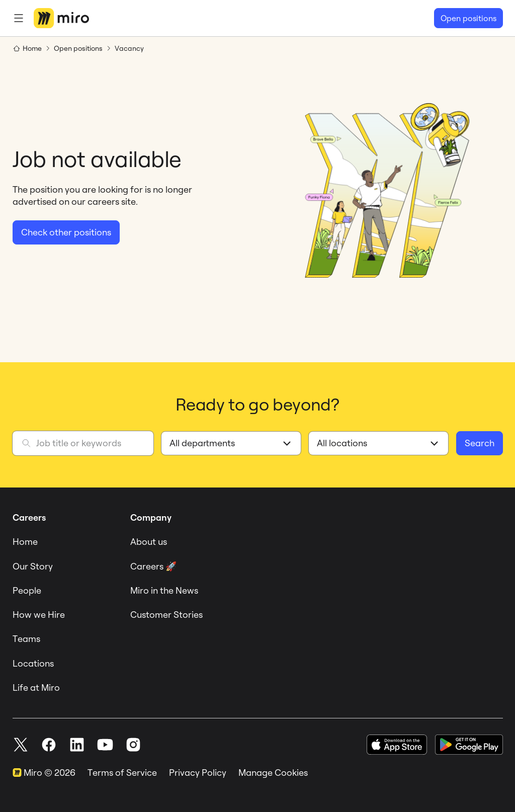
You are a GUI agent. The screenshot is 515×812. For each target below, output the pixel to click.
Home (25, 542)
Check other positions (66, 232)
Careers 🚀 (153, 566)
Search (480, 443)
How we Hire (39, 615)
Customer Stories (166, 615)
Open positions (468, 18)
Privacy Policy (198, 773)
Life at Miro (36, 687)
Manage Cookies (273, 773)
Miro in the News (164, 590)
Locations (33, 663)
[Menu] (19, 18)
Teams (26, 639)
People (27, 590)
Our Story (33, 566)
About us (149, 542)
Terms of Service (122, 773)
